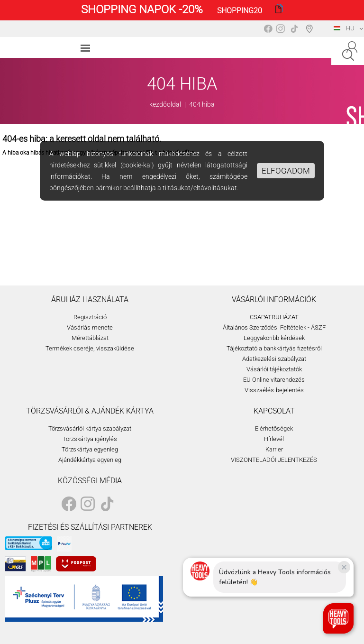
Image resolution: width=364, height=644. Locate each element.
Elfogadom (286, 171)
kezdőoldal (165, 104)
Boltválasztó (311, 28)
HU (344, 28)
